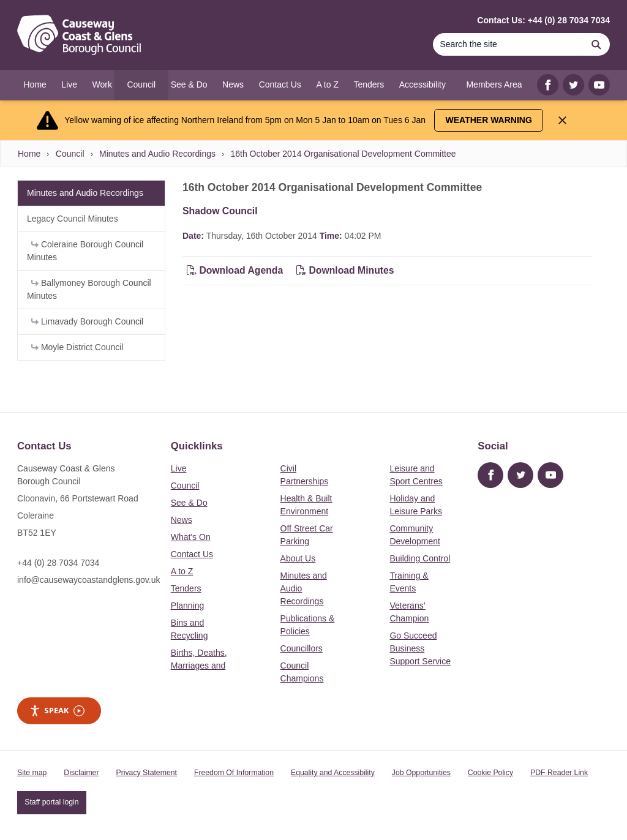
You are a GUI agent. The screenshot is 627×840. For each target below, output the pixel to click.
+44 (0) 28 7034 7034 (58, 563)
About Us (298, 558)
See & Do (189, 503)
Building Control (420, 558)
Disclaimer (81, 773)
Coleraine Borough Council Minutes (85, 251)
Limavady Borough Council (87, 321)
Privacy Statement (147, 773)
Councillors (302, 648)
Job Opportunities (421, 773)
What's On (191, 537)
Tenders (186, 588)
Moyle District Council (77, 347)
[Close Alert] (562, 120)
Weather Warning (489, 120)
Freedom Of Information (234, 773)
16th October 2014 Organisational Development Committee (343, 154)
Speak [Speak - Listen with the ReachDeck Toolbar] (57, 711)
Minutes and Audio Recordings (157, 154)
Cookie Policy (490, 773)
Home (29, 154)
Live (179, 468)
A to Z (182, 571)
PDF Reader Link (559, 773)
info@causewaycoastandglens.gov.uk (88, 580)
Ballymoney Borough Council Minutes (89, 289)
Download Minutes (345, 270)
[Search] (508, 44)
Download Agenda (236, 270)
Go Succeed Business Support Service (420, 648)
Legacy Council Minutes (73, 219)
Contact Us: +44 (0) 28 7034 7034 (543, 20)
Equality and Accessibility (333, 773)
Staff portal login (51, 802)
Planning (188, 606)
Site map (32, 773)
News (182, 520)
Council (70, 154)
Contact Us (192, 554)
